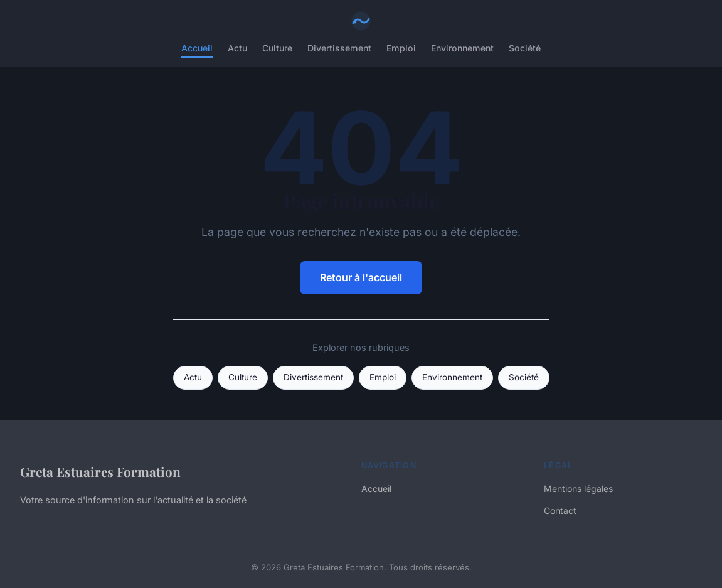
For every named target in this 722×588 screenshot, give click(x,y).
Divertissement (339, 48)
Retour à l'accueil (361, 277)
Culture (277, 48)
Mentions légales (578, 489)
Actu (237, 48)
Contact (560, 510)
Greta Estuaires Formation (100, 471)
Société (525, 48)
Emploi (401, 48)
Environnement (462, 48)
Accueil (197, 48)
